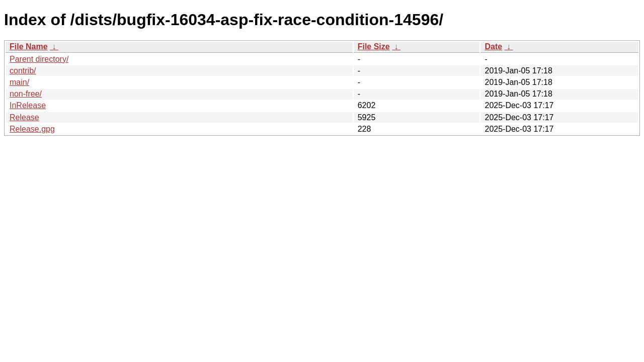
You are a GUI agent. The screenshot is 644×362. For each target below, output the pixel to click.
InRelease (28, 105)
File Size (374, 47)
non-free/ (26, 94)
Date (493, 47)
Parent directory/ (39, 59)
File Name (29, 47)
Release (24, 117)
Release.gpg (32, 129)
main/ (19, 82)
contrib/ (23, 71)
